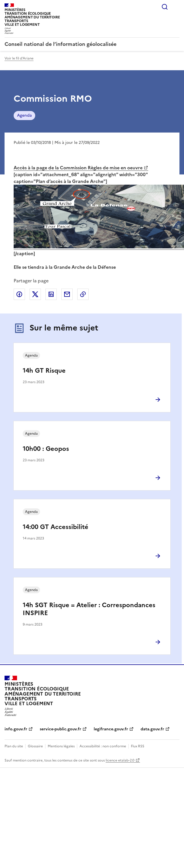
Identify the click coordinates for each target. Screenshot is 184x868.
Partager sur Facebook (19, 294)
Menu (176, 7)
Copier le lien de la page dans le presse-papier (83, 294)
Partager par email (67, 294)
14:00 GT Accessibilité (56, 527)
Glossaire (35, 746)
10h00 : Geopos (46, 449)
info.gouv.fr (16, 729)
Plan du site (14, 746)
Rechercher (165, 7)
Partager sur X (35, 294)
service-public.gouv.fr (60, 729)
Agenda (24, 115)
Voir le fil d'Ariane (19, 58)
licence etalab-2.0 (120, 760)
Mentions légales (61, 746)
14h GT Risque (44, 371)
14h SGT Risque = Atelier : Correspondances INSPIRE (89, 609)
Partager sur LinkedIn (51, 294)
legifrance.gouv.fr (111, 729)
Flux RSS (138, 746)
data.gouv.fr (152, 729)
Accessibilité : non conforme (103, 746)
